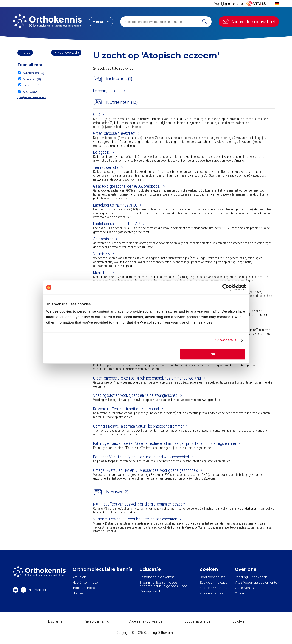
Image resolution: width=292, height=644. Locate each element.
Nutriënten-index (85, 582)
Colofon (238, 621)
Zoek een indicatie (214, 582)
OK (213, 354)
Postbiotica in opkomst (157, 577)
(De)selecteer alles (32, 97)
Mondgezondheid (153, 591)
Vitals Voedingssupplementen (257, 582)
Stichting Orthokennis (251, 577)
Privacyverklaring (97, 621)
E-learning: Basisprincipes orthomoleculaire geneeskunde (163, 584)
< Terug (25, 52)
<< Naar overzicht (66, 52)
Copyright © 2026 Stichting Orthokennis (146, 633)
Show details (226, 340)
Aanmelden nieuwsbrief (249, 22)
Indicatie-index (84, 588)
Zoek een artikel (212, 593)
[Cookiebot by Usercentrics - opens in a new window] (226, 287)
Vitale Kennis (244, 588)
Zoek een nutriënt (213, 588)
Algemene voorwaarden (147, 621)
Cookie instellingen (198, 621)
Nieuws (78, 593)
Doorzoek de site (213, 577)
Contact (241, 593)
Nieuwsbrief (33, 590)
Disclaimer (56, 621)
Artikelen (79, 577)
